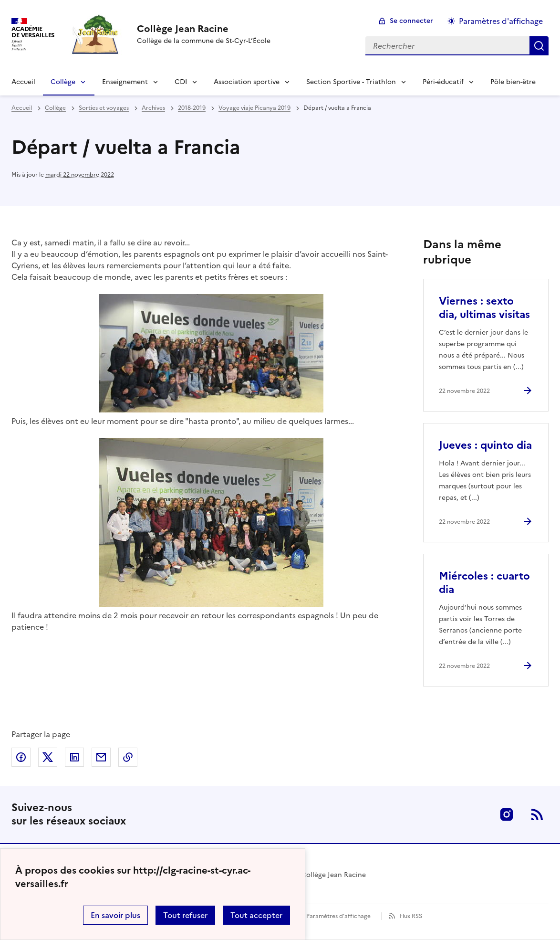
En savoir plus (115, 915)
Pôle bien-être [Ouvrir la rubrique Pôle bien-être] (513, 82)
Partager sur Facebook (21, 757)
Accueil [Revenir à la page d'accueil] (23, 82)
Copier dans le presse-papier (128, 757)
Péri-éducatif (443, 82)
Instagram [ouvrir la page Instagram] (507, 814)
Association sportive (247, 82)
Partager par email (101, 757)
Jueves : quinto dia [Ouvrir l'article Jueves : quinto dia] (485, 445)
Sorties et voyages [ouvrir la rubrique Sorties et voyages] (104, 108)
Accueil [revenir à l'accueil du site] (22, 108)
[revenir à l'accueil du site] (204, 29)
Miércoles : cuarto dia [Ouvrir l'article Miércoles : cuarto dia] (484, 583)
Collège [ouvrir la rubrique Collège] (55, 108)
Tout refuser (185, 915)
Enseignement (125, 82)
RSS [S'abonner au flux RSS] (537, 814)
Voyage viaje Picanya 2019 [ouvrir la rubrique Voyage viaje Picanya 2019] (254, 108)
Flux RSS (411, 916)
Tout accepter (256, 915)
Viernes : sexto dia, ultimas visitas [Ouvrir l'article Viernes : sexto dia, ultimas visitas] (484, 308)
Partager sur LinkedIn (74, 757)
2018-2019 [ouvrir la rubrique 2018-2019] (192, 108)
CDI (181, 82)
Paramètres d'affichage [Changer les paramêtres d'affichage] (501, 21)
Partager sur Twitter (48, 757)
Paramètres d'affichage (338, 916)
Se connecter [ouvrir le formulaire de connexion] (411, 21)
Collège (63, 82)
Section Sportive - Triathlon (351, 82)
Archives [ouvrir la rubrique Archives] (153, 108)
